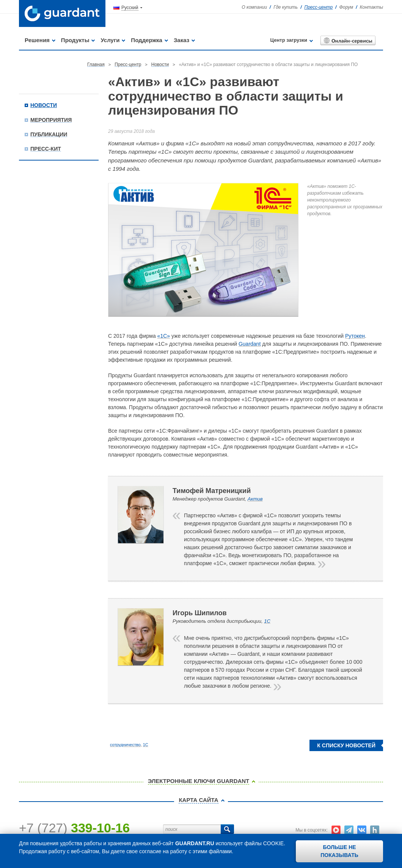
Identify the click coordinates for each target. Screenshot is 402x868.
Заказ (181, 40)
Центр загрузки (289, 40)
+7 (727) (74, 828)
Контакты (371, 7)
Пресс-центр (319, 7)
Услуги (110, 40)
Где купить (286, 7)
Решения (37, 40)
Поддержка (147, 40)
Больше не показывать (339, 851)
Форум (346, 7)
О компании (254, 7)
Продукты (75, 40)
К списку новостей (346, 745)
